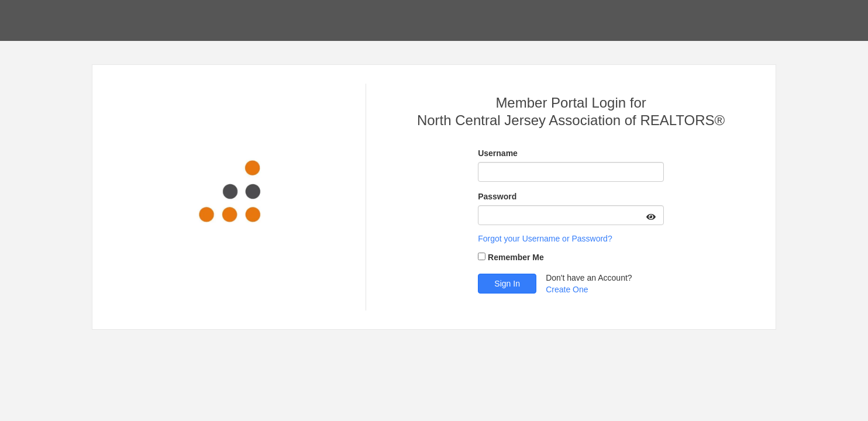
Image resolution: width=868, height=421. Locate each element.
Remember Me (516, 257)
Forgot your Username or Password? (545, 239)
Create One (567, 289)
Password (497, 196)
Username (498, 153)
